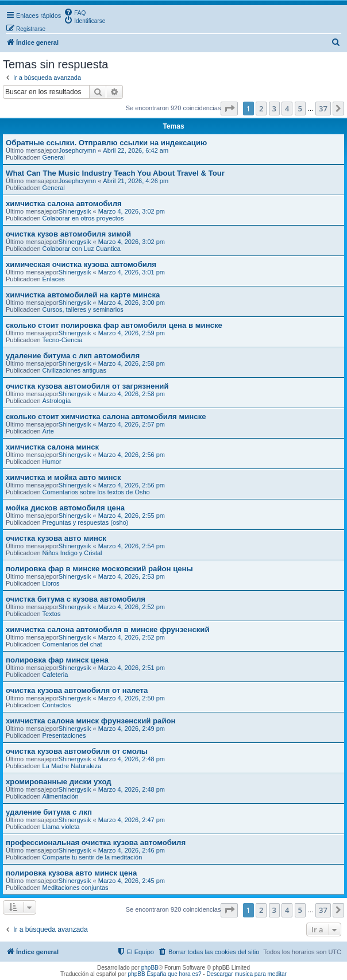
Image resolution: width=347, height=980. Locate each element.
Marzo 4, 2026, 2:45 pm (132, 881)
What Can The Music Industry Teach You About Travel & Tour (115, 173)
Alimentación (61, 796)
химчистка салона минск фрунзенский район (91, 721)
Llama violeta (61, 827)
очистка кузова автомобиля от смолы (77, 751)
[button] (229, 109)
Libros (51, 583)
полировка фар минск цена (57, 660)
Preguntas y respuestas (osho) (86, 522)
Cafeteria (55, 675)
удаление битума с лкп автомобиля (73, 356)
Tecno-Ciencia (63, 340)
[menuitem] (75, 12)
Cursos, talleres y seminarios (83, 309)
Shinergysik (75, 211)
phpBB (150, 968)
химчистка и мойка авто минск (63, 477)
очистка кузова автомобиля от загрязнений (87, 386)
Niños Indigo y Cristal (72, 553)
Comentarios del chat (72, 644)
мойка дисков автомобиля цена (65, 508)
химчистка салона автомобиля (64, 204)
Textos (52, 614)
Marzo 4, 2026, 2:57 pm (132, 424)
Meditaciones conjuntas (76, 888)
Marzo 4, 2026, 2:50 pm (132, 698)
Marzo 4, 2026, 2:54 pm (132, 546)
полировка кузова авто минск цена (71, 873)
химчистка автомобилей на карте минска (83, 295)
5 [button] (300, 109)
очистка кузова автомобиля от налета (77, 690)
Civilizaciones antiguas (74, 370)
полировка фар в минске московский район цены (99, 569)
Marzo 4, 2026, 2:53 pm (132, 576)
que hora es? (184, 974)
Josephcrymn (77, 150)
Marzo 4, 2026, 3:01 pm (132, 272)
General (54, 157)
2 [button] (261, 109)
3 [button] (274, 109)
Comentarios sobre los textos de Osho (96, 492)
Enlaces (54, 279)
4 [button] (287, 109)
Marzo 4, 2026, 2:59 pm (132, 333)
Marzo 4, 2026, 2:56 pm (132, 455)
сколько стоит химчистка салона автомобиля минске (106, 417)
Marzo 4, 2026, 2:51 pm (132, 668)
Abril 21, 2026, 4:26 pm (136, 181)
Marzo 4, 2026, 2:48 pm (132, 759)
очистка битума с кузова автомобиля (76, 599)
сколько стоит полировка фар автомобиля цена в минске (114, 325)
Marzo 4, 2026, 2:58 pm (132, 363)
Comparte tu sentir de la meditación (92, 857)
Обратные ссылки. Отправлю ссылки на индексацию (106, 143)
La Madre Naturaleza (72, 766)
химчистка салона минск (52, 447)
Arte (48, 431)
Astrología (57, 401)
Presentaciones (64, 735)
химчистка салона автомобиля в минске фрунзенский (108, 630)
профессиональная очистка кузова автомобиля (96, 843)
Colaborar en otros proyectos (83, 218)
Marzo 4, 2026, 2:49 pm (132, 729)
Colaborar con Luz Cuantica (82, 249)
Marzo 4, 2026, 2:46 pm (132, 850)
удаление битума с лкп (49, 812)
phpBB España (147, 974)
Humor (52, 462)
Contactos (57, 705)
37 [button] (323, 109)
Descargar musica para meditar (246, 974)
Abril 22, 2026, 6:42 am (136, 150)
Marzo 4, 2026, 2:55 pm (132, 516)
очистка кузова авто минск (56, 538)
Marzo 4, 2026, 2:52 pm (132, 607)
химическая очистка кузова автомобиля (81, 264)
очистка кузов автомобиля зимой (68, 234)
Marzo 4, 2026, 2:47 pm (132, 820)
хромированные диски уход (59, 782)
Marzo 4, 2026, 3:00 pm (132, 303)
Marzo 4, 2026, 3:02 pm (132, 211)
